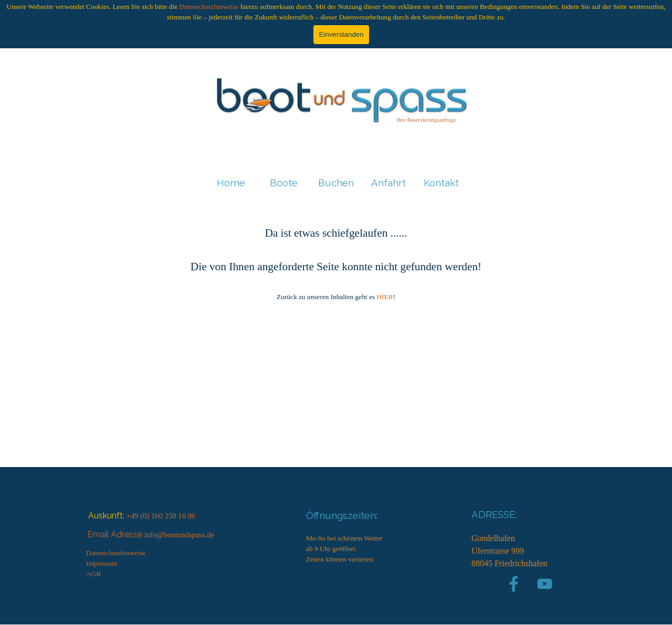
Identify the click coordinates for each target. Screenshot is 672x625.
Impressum (102, 563)
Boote (284, 183)
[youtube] (545, 584)
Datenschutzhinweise (209, 7)
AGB (93, 574)
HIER (385, 297)
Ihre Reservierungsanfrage (427, 120)
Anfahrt (388, 183)
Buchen (336, 183)
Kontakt (441, 183)
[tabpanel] (426, 120)
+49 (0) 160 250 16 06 (161, 516)
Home (231, 183)
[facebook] (514, 584)
